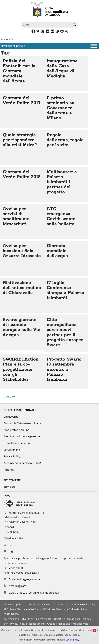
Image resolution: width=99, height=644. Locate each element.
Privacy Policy (12, 457)
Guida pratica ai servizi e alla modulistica (34, 593)
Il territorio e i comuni (17, 443)
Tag (12, 39)
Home (4, 39)
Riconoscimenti (36, 624)
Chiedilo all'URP (14, 539)
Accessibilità (10, 619)
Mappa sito (64, 624)
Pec (11, 545)
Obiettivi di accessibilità (67, 619)
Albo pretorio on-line (16, 430)
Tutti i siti (9, 487)
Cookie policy (72, 640)
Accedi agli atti (18, 586)
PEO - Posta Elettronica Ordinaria (61, 609)
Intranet (9, 470)
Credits (51, 624)
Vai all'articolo (22, 73)
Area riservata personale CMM (22, 463)
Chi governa (11, 417)
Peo (11, 552)
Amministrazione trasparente (22, 437)
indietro (11, 397)
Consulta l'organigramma (24, 579)
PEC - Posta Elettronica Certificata (22, 609)
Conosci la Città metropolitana (22, 423)
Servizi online (12, 450)
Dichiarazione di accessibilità (36, 619)
